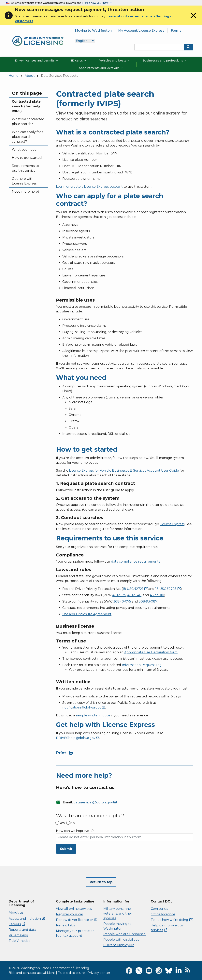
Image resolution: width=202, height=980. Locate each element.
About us (16, 912)
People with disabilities (121, 940)
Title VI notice (20, 941)
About (30, 76)
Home (14, 76)
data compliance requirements (136, 561)
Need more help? (26, 192)
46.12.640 (134, 595)
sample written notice (93, 715)
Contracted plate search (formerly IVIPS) (26, 106)
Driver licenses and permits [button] (37, 61)
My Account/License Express (141, 31)
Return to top (101, 882)
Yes (62, 823)
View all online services (74, 909)
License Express (172, 524)
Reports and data (22, 930)
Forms (176, 31)
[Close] (193, 19)
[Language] (85, 41)
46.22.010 (157, 595)
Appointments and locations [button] (101, 68)
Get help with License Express (24, 181)
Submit (66, 849)
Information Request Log (142, 665)
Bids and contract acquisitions (32, 973)
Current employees (119, 945)
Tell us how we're (172, 920)
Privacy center (99, 973)
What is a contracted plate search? (28, 122)
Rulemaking (18, 935)
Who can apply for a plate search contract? (28, 137)
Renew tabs (65, 925)
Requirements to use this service (25, 168)
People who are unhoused (125, 934)
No (72, 823)
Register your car (70, 914)
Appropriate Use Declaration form (151, 652)
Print (64, 753)
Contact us (159, 909)
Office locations (163, 914)
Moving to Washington (93, 31)
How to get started (27, 158)
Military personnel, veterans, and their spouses (118, 913)
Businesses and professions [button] (165, 61)
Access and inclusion (27, 919)
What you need (24, 150)
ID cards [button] (79, 61)
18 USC (135, 589)
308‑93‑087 (148, 601)
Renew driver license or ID (77, 920)
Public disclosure (71, 973)
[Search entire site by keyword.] (159, 47)
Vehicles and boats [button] (115, 61)
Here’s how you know (96, 3)
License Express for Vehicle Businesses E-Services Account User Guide (124, 471)
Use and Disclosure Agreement (87, 614)
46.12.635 (119, 595)
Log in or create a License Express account (89, 187)
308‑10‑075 (122, 601)
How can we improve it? (75, 831)
